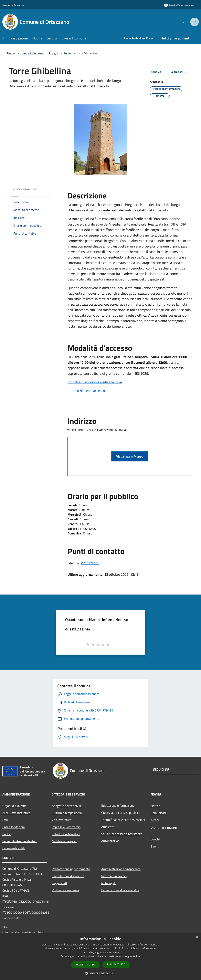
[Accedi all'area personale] (179, 5)
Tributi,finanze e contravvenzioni (123, 820)
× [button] (197, 937)
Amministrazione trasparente (121, 869)
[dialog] (100, 957)
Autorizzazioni (111, 841)
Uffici (6, 820)
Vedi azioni (179, 72)
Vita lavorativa (62, 820)
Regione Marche (13, 5)
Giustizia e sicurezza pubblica (121, 813)
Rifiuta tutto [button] (116, 964)
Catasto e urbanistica (66, 834)
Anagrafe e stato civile (67, 806)
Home (11, 53)
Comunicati (158, 813)
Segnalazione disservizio (68, 876)
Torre (67, 53)
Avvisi (155, 820)
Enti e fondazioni (14, 827)
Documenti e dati (14, 848)
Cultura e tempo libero (67, 813)
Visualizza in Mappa (130, 456)
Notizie (155, 806)
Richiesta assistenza (65, 890)
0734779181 (90, 563)
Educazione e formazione (118, 806)
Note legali (108, 883)
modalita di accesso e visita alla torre (95, 382)
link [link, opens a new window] (138, 956)
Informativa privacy (114, 876)
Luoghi (54, 53)
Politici (7, 834)
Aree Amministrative (16, 813)
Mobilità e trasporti (65, 841)
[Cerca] (194, 22)
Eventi (155, 846)
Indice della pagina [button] (25, 189)
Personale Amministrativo (20, 841)
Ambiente (108, 827)
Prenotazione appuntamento (71, 869)
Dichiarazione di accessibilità (120, 890)
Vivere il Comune (32, 53)
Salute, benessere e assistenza (122, 834)
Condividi (159, 72)
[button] (100, 973)
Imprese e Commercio (66, 827)
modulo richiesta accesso (86, 391)
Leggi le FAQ (60, 883)
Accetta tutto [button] (85, 965)
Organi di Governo (14, 806)
